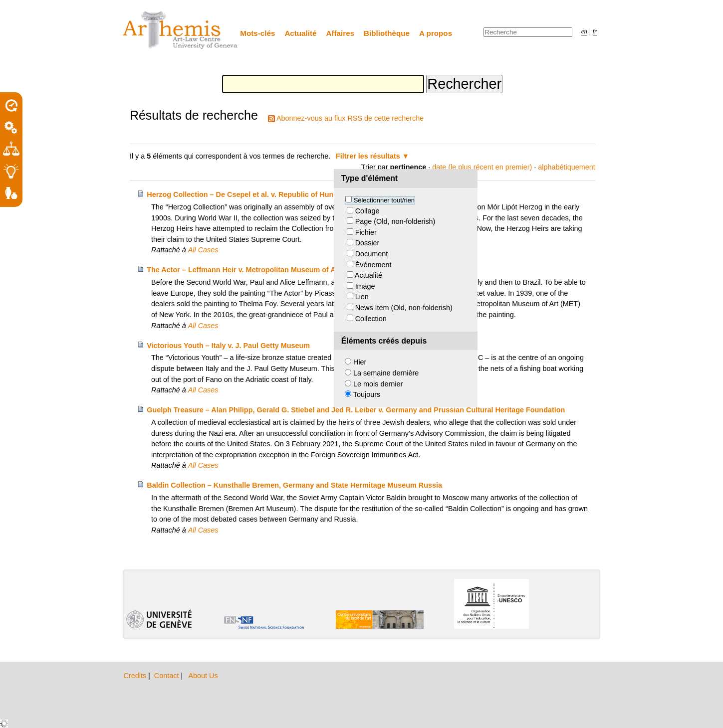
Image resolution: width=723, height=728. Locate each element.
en (584, 31)
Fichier (366, 232)
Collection (371, 319)
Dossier (367, 243)
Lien (362, 297)
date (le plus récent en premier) (482, 167)
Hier (360, 362)
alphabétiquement (566, 167)
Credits (136, 676)
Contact (168, 676)
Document (372, 254)
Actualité (300, 33)
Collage (367, 211)
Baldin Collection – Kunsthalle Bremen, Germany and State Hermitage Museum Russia (294, 485)
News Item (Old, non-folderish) (404, 308)
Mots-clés (257, 33)
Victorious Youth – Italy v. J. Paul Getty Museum (228, 346)
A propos (436, 33)
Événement (373, 265)
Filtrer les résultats (368, 156)
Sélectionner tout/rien (384, 200)
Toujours (367, 394)
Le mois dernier (378, 384)
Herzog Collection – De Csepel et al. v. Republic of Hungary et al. (257, 194)
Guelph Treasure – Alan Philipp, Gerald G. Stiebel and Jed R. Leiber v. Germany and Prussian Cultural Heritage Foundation (356, 410)
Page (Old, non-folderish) (395, 221)
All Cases (203, 250)
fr (595, 31)
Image (365, 286)
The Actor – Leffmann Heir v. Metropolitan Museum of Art (244, 270)
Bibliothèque (387, 33)
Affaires (341, 33)
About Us (203, 676)
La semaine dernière (386, 373)
